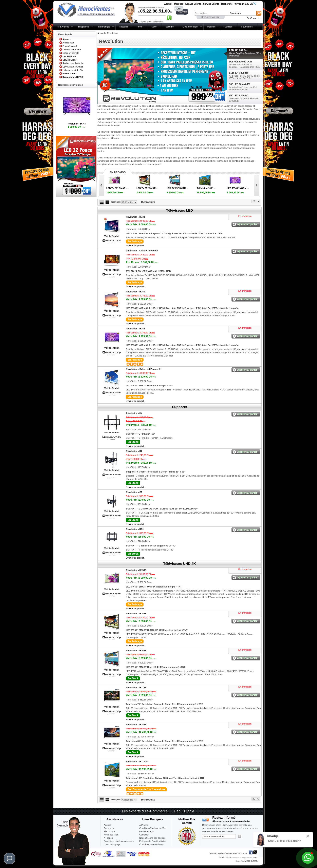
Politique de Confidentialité (152, 841)
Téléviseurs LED (180, 210)
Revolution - (135, 217)
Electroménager (190, 27)
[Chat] (10, 859)
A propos (67, 39)
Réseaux (123, 27)
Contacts (144, 835)
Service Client (69, 60)
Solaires (228, 27)
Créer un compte (71, 53)
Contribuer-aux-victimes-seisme (151, 846)
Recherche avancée (210, 17)
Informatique (104, 27)
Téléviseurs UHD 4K (180, 564)
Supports (180, 407)
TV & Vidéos (63, 27)
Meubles (211, 27)
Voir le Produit (112, 236)
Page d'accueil (70, 46)
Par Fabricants (147, 831)
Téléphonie (83, 27)
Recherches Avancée (73, 63)
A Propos (144, 825)
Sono (154, 27)
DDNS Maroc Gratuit (73, 67)
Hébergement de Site (73, 70)
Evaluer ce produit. (135, 246)
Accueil (101, 33)
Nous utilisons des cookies (152, 838)
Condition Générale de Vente (154, 828)
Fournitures (247, 27)
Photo (140, 27)
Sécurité (169, 27)
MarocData (251, 861)
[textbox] (211, 13)
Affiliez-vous (68, 43)
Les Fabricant (69, 56)
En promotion (245, 216)
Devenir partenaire (72, 50)
